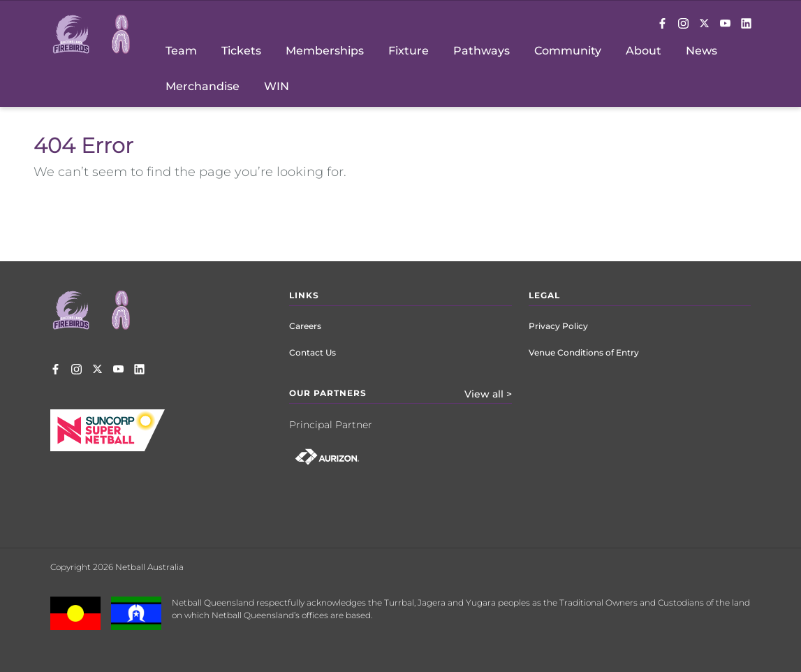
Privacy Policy (558, 326)
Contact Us (313, 352)
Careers (305, 326)
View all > (488, 394)
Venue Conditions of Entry (584, 352)
